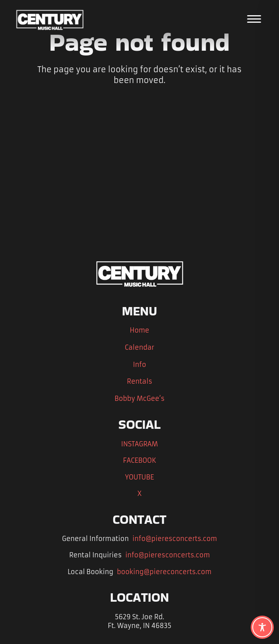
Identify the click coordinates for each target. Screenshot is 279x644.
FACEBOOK (139, 460)
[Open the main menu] (254, 19)
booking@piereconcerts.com (164, 572)
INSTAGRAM (139, 444)
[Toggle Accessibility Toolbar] (262, 627)
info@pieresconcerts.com (175, 539)
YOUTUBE (140, 477)
